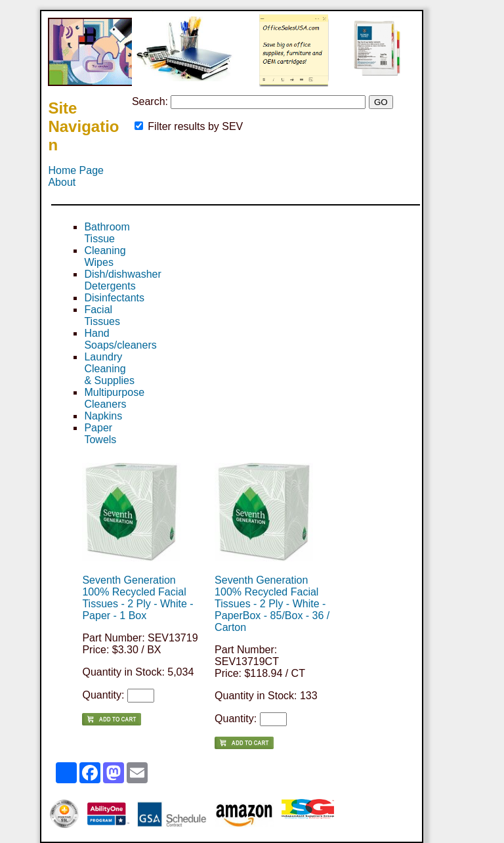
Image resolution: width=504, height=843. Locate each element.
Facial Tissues (102, 315)
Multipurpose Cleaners (114, 398)
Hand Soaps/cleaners (120, 339)
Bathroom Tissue (107, 233)
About (62, 182)
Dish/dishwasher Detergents (122, 280)
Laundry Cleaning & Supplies (109, 369)
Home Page (76, 170)
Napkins (103, 416)
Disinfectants (114, 298)
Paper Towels (100, 434)
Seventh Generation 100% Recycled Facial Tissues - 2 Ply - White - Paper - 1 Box (137, 598)
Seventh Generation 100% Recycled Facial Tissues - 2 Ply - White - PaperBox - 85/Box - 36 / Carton (272, 604)
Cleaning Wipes (105, 256)
